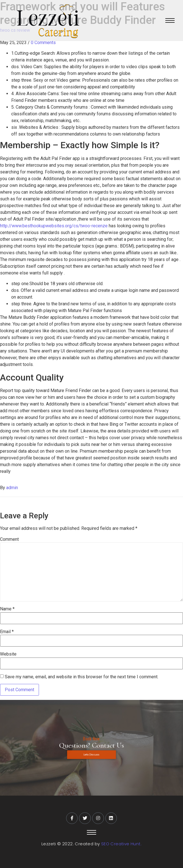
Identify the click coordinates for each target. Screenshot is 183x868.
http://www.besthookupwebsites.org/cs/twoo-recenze (54, 226)
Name (7, 609)
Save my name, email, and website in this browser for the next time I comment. (82, 677)
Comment (9, 539)
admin (12, 488)
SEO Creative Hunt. (121, 844)
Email (7, 632)
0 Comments (43, 43)
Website (8, 654)
